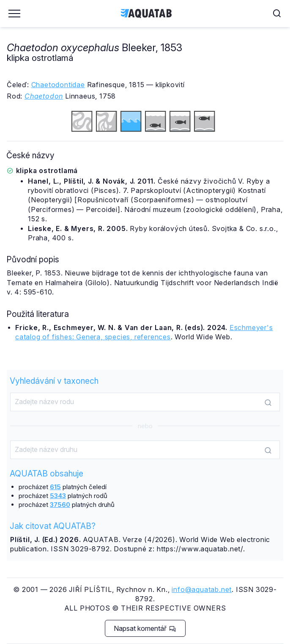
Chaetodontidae (58, 85)
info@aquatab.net (202, 589)
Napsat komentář (145, 628)
